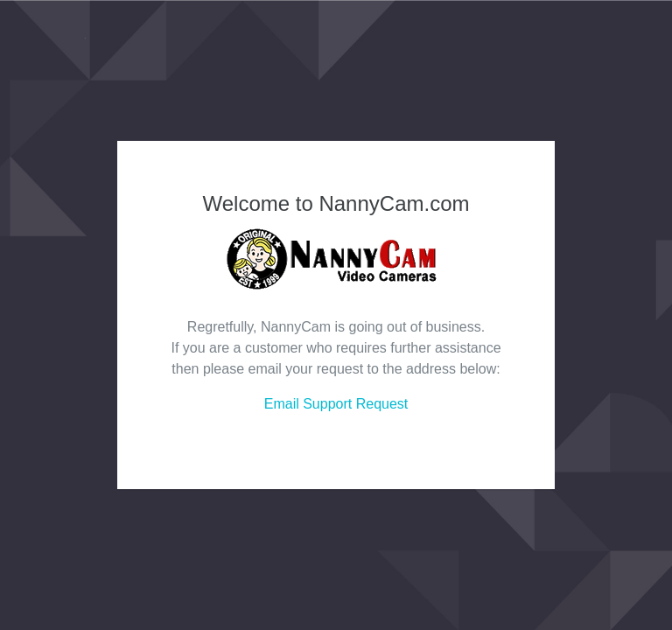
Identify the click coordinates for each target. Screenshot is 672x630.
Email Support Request (336, 404)
